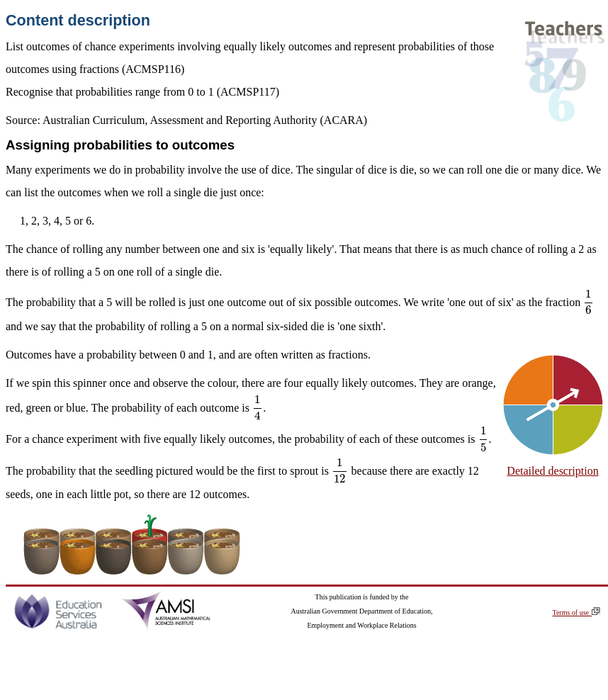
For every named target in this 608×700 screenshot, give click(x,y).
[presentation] (589, 302)
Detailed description (552, 471)
